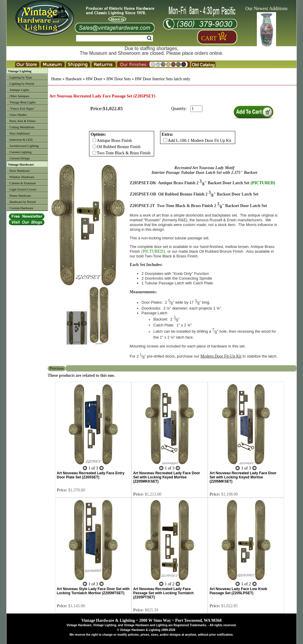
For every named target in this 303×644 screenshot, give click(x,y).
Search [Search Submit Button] (149, 38)
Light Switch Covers (23, 189)
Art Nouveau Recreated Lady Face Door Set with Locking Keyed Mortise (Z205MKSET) (243, 477)
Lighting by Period (22, 84)
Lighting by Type (21, 77)
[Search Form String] (115, 38)
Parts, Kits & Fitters (22, 121)
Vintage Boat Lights (23, 102)
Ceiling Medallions (22, 127)
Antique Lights (19, 90)
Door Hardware (20, 171)
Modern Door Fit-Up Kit (221, 356)
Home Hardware (20, 196)
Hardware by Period (23, 202)
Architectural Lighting (24, 146)
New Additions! (20, 133)
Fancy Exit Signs (22, 108)
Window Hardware (22, 177)
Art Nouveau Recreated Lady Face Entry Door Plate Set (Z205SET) (91, 475)
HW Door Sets (119, 79)
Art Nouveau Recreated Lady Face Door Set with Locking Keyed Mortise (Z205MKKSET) (167, 477)
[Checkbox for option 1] (165, 140)
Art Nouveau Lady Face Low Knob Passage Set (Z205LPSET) (238, 591)
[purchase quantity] (196, 109)
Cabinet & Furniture (23, 183)
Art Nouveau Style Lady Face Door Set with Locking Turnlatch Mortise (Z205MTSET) (93, 591)
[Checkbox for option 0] (94, 140)
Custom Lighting (21, 152)
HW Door (94, 79)
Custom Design (20, 158)
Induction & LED (21, 140)
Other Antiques (19, 96)
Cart (209, 38)
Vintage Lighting (20, 71)
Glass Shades (18, 115)
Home (56, 79)
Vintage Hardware (21, 164)
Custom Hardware (21, 208)
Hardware (74, 79)
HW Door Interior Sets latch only (163, 79)
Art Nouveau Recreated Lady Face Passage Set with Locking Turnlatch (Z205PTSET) (163, 593)
